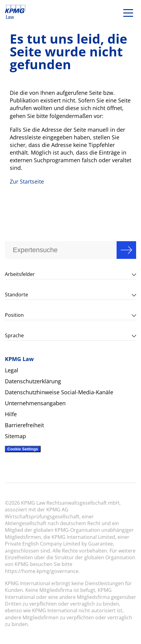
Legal (12, 370)
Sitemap (15, 436)
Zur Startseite (27, 181)
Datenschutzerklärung (33, 381)
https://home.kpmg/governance (42, 571)
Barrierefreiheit (24, 425)
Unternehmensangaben (35, 403)
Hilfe (11, 414)
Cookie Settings (23, 449)
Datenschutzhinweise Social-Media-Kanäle (59, 392)
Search (126, 250)
